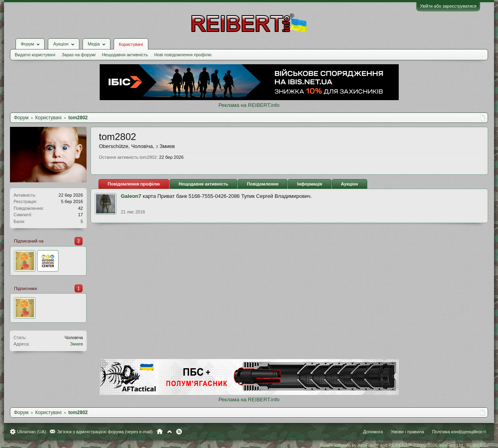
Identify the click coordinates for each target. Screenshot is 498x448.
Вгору (169, 432)
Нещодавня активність (125, 55)
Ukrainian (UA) (31, 432)
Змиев (77, 344)
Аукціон (349, 184)
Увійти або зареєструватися (448, 6)
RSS (179, 432)
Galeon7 (131, 196)
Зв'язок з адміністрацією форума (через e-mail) (105, 432)
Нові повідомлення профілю (183, 55)
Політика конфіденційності (459, 432)
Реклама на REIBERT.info (249, 105)
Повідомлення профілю (134, 184)
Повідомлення (263, 184)
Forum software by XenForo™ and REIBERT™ (403, 445)
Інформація (310, 184)
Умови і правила (407, 432)
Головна (160, 432)
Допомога (373, 432)
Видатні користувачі (35, 55)
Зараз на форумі (79, 55)
